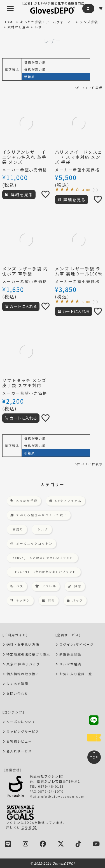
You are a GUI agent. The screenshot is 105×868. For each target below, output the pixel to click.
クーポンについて (21, 722)
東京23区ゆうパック (23, 664)
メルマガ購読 (70, 664)
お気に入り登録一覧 (76, 674)
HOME (9, 22)
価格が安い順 (35, 62)
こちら (29, 827)
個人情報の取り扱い (23, 674)
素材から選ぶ (18, 27)
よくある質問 (17, 684)
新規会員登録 (70, 654)
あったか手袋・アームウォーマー (47, 22)
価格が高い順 (35, 69)
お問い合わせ (17, 693)
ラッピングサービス (23, 731)
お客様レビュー (19, 741)
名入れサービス (19, 751)
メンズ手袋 (89, 22)
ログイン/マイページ (77, 644)
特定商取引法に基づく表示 (28, 654)
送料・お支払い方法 (23, 644)
